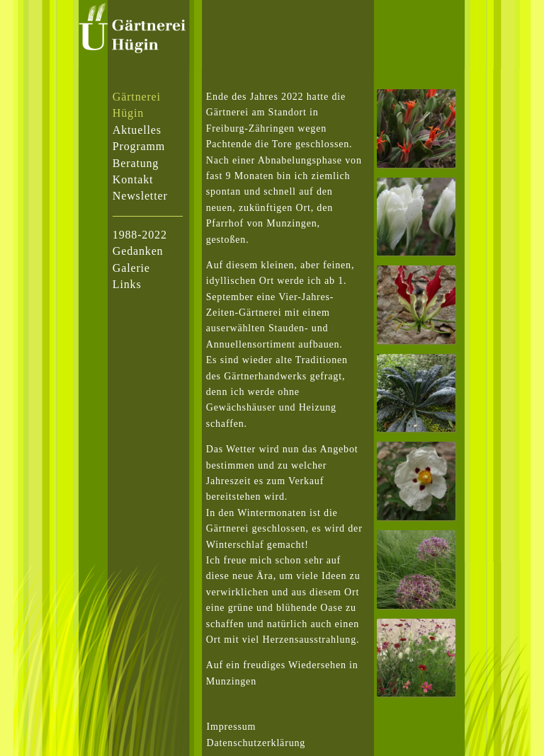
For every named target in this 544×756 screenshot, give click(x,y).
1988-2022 (140, 235)
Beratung (136, 163)
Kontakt (133, 179)
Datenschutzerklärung (256, 743)
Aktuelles (137, 130)
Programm (139, 146)
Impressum (232, 727)
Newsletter (140, 196)
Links (127, 284)
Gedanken (138, 251)
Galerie (131, 268)
